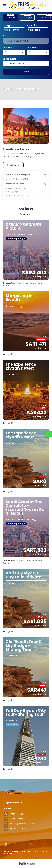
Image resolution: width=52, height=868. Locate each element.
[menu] (49, 6)
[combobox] (35, 30)
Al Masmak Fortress (16, 189)
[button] (1, 17)
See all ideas (26, 214)
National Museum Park (18, 195)
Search (26, 72)
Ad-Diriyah (12, 192)
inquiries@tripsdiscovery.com (22, 824)
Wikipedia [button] (13, 165)
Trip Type (7, 25)
